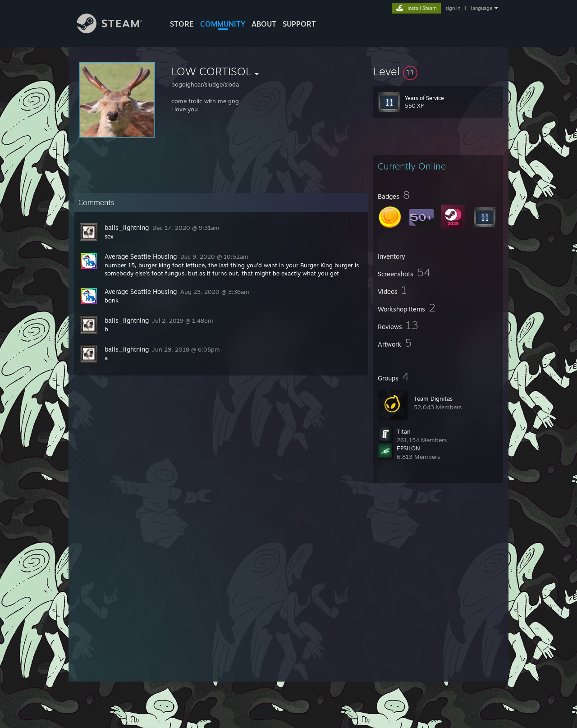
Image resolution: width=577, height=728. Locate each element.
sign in (453, 8)
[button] (438, 71)
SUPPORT (299, 24)
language (482, 8)
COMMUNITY (223, 24)
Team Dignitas (433, 398)
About (264, 24)
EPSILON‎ (408, 448)
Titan (404, 431)
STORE (182, 24)
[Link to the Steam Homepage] (116, 31)
